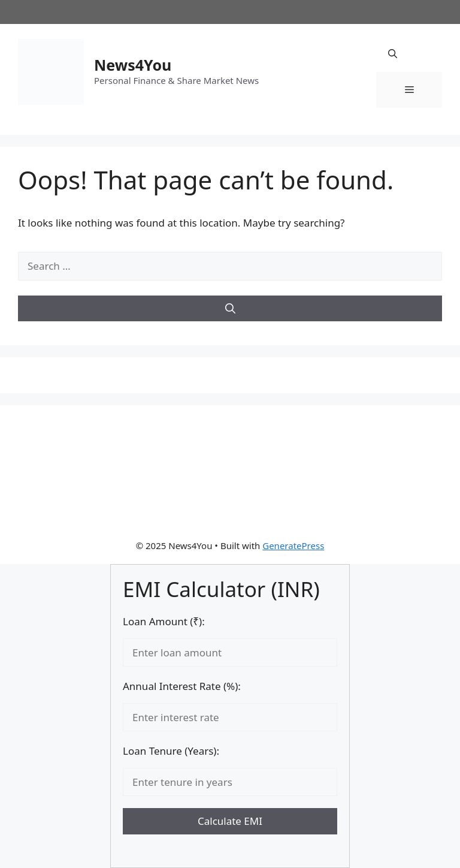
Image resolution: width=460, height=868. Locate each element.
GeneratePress (293, 545)
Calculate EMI (230, 821)
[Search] (230, 309)
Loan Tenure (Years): (171, 751)
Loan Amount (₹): (164, 621)
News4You (133, 65)
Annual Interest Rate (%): (182, 686)
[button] (393, 54)
